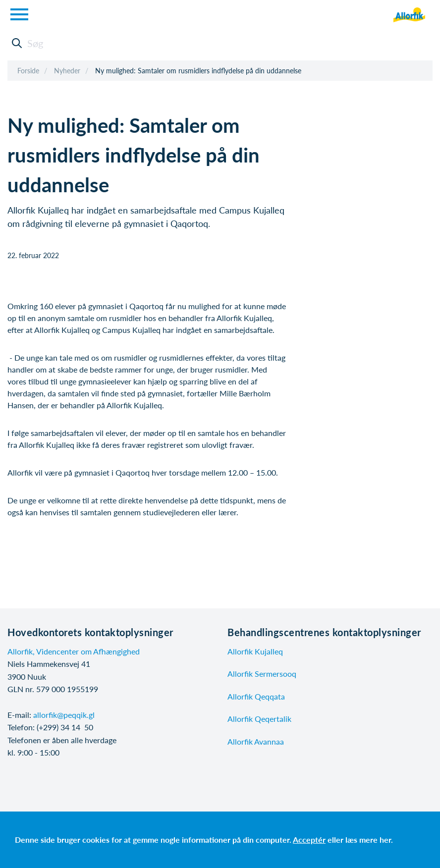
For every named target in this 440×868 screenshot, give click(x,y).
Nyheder (67, 71)
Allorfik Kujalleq (255, 651)
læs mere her (368, 840)
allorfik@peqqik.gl (64, 715)
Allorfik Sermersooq (262, 674)
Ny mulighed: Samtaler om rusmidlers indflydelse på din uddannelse (198, 71)
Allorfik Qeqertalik (259, 719)
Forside (28, 71)
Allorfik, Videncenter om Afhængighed (74, 651)
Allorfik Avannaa (256, 741)
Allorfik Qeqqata (256, 696)
